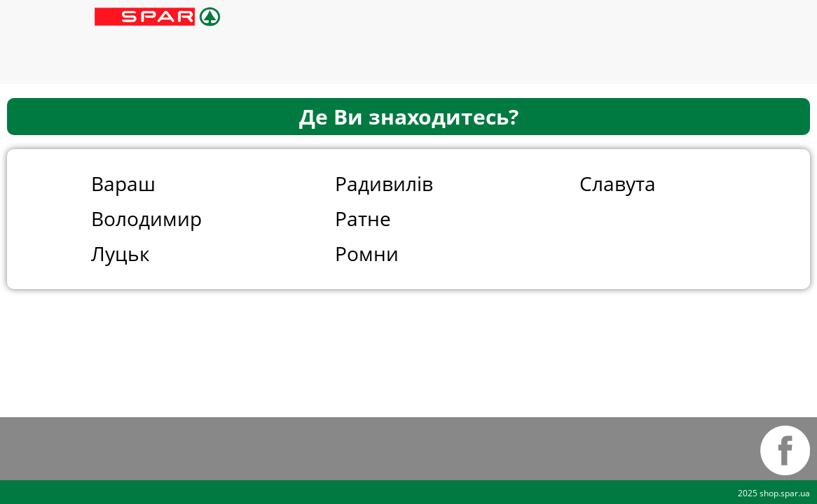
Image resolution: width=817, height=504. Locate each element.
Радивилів (384, 183)
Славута (618, 183)
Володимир (146, 218)
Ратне (363, 218)
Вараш (123, 183)
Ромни (367, 253)
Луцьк (121, 253)
